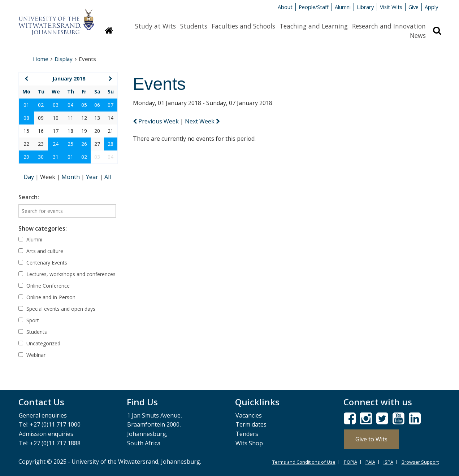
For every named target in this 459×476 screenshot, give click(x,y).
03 (56, 105)
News (418, 35)
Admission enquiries (46, 434)
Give (413, 7)
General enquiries (43, 415)
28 (111, 144)
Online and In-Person (47, 297)
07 (111, 105)
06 (97, 105)
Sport (29, 320)
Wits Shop (249, 443)
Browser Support (420, 462)
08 (26, 118)
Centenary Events (43, 263)
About (285, 7)
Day (29, 177)
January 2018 (69, 78)
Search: (29, 197)
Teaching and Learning (314, 26)
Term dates (251, 424)
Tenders (247, 434)
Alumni (343, 7)
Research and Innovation (389, 26)
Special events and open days (57, 309)
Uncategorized (39, 343)
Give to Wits (371, 439)
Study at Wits (155, 26)
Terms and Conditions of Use (304, 462)
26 (84, 144)
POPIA (350, 462)
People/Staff (314, 7)
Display (64, 59)
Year (93, 177)
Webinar (32, 355)
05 (84, 105)
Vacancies (249, 415)
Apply (431, 7)
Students (194, 26)
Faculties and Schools (243, 26)
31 (56, 157)
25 (70, 144)
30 (41, 157)
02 (41, 105)
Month (71, 177)
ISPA (388, 462)
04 (70, 105)
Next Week (202, 121)
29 (26, 157)
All (108, 177)
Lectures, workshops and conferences (67, 274)
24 (56, 144)
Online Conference (44, 286)
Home (41, 59)
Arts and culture (41, 251)
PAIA (370, 462)
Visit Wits (391, 7)
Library (365, 7)
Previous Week (157, 121)
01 (26, 105)
